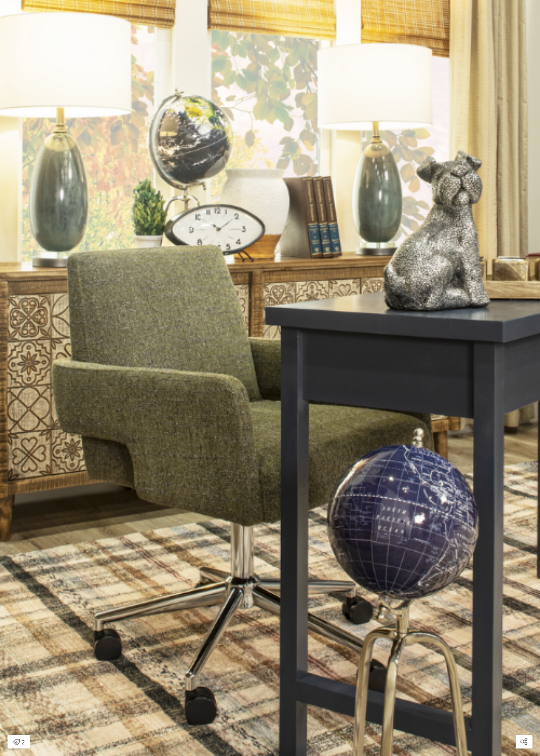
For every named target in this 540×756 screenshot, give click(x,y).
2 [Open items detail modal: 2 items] (19, 742)
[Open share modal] (524, 742)
